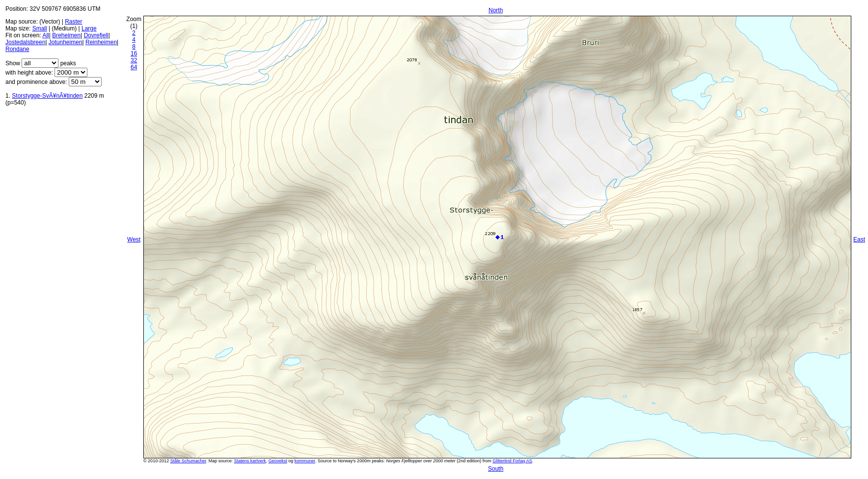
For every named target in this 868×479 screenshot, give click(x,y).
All (45, 35)
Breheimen (66, 35)
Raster (73, 22)
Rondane (17, 49)
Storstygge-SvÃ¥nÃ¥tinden (47, 96)
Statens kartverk (250, 461)
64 (134, 67)
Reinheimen (101, 42)
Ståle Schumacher (188, 461)
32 (134, 60)
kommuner (305, 461)
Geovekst (278, 461)
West (134, 239)
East (859, 239)
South (496, 469)
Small (40, 28)
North (496, 10)
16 (134, 53)
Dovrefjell (96, 35)
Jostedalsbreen (25, 42)
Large (89, 28)
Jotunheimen (66, 42)
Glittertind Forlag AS (512, 461)
